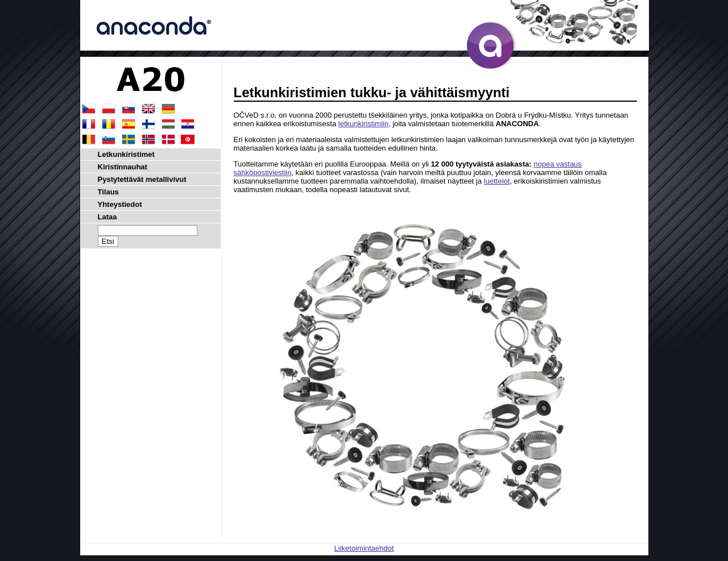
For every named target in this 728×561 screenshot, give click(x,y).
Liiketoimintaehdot (364, 548)
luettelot (497, 181)
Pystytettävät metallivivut (142, 179)
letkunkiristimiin (363, 124)
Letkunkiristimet (126, 154)
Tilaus (108, 192)
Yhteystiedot (120, 204)
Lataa (107, 217)
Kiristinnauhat (123, 167)
